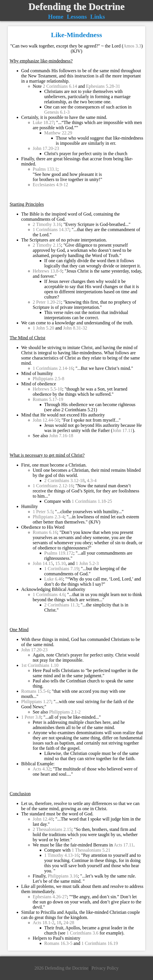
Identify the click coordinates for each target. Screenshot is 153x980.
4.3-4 (92, 481)
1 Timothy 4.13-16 (62, 855)
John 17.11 (122, 430)
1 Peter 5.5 (43, 512)
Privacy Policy (105, 968)
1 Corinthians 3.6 (83, 933)
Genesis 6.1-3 (57, 112)
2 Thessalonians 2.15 (52, 829)
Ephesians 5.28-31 (103, 86)
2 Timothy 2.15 (47, 245)
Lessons (77, 17)
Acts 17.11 (124, 845)
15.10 (61, 563)
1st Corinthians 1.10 (40, 665)
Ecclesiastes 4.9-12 (51, 185)
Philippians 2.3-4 (49, 517)
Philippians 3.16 (63, 876)
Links (98, 17)
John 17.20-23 (46, 148)
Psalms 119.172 (59, 553)
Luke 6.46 (54, 579)
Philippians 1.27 (36, 702)
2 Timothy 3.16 (47, 224)
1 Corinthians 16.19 (100, 943)
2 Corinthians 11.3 (61, 605)
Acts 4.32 (42, 769)
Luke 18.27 (43, 122)
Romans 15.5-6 (35, 691)
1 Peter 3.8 (31, 717)
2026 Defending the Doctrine (62, 968)
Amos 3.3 (132, 46)
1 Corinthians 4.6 (49, 594)
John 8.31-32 (75, 328)
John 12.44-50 (46, 420)
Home (56, 17)
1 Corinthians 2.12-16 (53, 486)
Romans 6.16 (45, 532)
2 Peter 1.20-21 (47, 302)
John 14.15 (43, 563)
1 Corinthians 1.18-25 (92, 501)
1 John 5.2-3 (87, 563)
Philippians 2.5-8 (49, 379)
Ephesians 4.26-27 (50, 897)
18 (59, 923)
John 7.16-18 (61, 436)
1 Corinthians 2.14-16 (53, 368)
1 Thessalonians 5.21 (91, 850)
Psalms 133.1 (45, 169)
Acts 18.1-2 (44, 923)
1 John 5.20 (44, 328)
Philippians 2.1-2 (65, 712)
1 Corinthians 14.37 (51, 230)
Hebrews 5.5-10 (48, 389)
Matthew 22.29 (58, 133)
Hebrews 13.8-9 (48, 271)
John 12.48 (43, 819)
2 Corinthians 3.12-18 (65, 481)
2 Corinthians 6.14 (60, 86)
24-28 (69, 923)
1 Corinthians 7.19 (62, 569)
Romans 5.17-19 (48, 399)
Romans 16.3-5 (58, 943)
